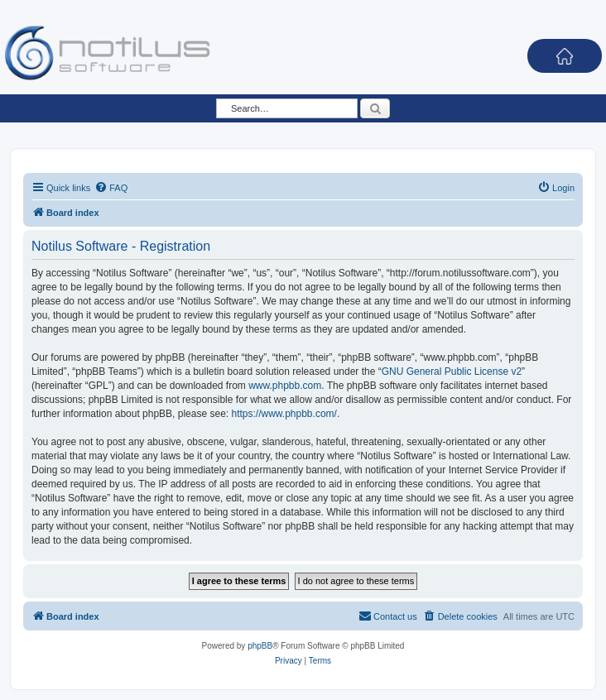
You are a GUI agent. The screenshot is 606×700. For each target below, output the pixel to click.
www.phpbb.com (285, 386)
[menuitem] (111, 188)
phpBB (260, 646)
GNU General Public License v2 (452, 372)
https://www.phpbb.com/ (284, 414)
